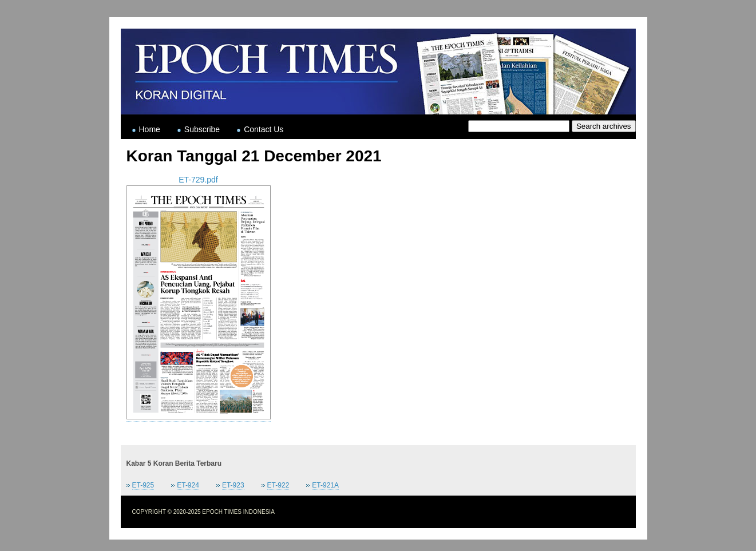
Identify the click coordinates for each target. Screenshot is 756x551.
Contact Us (264, 129)
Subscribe (202, 129)
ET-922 (278, 485)
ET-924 (188, 485)
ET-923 (233, 485)
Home (150, 129)
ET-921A (325, 485)
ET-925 (143, 485)
